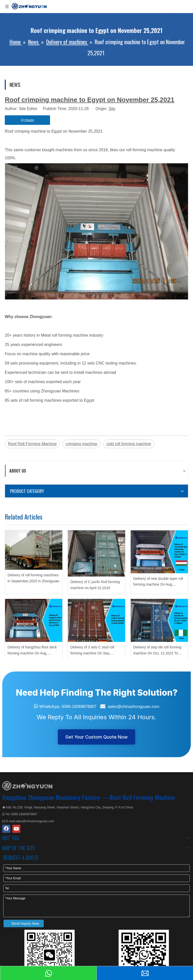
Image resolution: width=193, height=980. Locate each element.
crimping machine (82, 444)
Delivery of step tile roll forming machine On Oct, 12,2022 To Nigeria (157, 651)
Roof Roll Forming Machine (32, 444)
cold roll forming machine (129, 444)
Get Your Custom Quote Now (96, 737)
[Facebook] (6, 829)
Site (112, 109)
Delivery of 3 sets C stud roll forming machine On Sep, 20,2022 (92, 651)
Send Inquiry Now (25, 923)
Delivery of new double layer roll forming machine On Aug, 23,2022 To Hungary (158, 582)
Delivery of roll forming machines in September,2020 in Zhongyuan (33, 578)
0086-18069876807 (79, 707)
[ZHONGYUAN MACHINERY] (27, 786)
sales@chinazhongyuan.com (134, 707)
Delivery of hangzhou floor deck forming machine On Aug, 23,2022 (32, 651)
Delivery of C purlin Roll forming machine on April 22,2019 (95, 585)
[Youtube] (16, 829)
